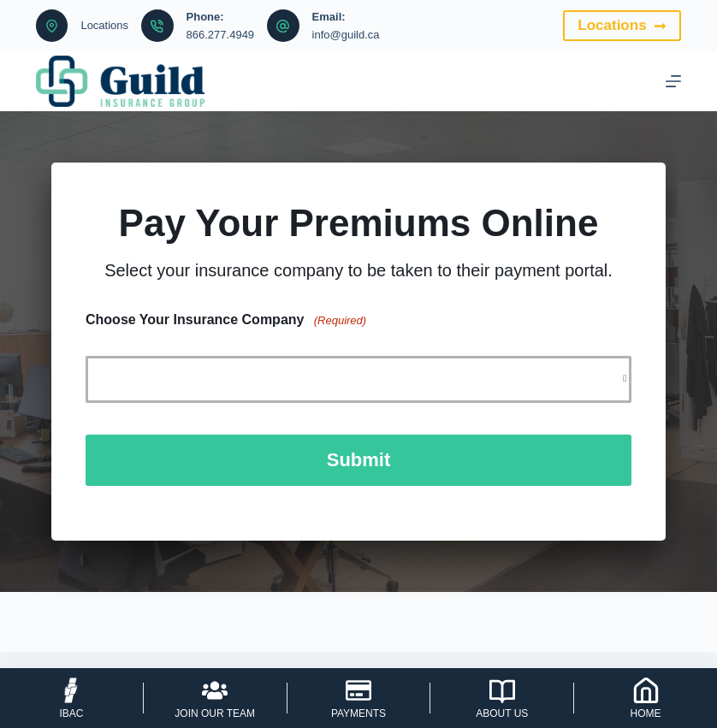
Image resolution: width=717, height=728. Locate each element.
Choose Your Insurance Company (226, 320)
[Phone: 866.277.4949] (157, 26)
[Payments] (359, 698)
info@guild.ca (346, 35)
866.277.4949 (221, 35)
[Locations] (52, 26)
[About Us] (502, 698)
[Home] (646, 698)
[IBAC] (71, 698)
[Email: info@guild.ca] (283, 26)
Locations (104, 25)
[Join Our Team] (215, 698)
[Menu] (673, 81)
